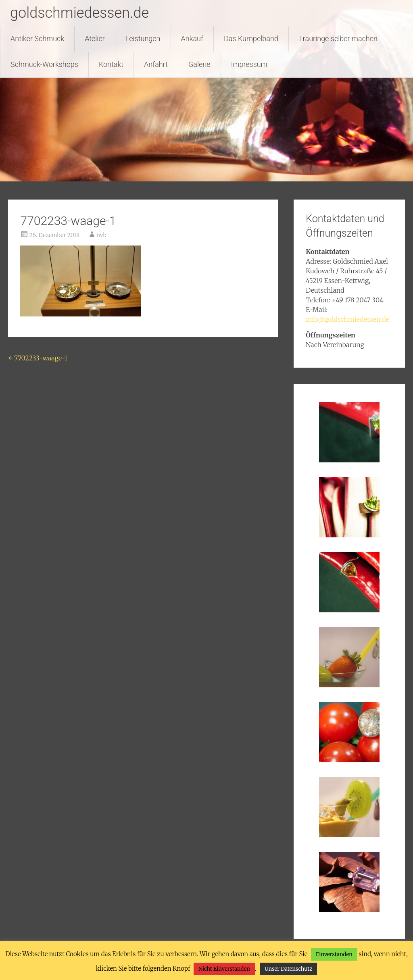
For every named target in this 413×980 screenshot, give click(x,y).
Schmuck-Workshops (44, 64)
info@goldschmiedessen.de (347, 319)
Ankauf (192, 38)
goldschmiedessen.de (79, 13)
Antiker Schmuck (37, 38)
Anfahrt (156, 64)
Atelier (95, 38)
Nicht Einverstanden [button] (224, 969)
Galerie (199, 64)
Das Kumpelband (251, 38)
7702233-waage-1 (38, 358)
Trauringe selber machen (338, 38)
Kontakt (111, 64)
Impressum (249, 64)
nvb (101, 235)
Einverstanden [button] (334, 954)
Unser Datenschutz (288, 969)
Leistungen (143, 38)
